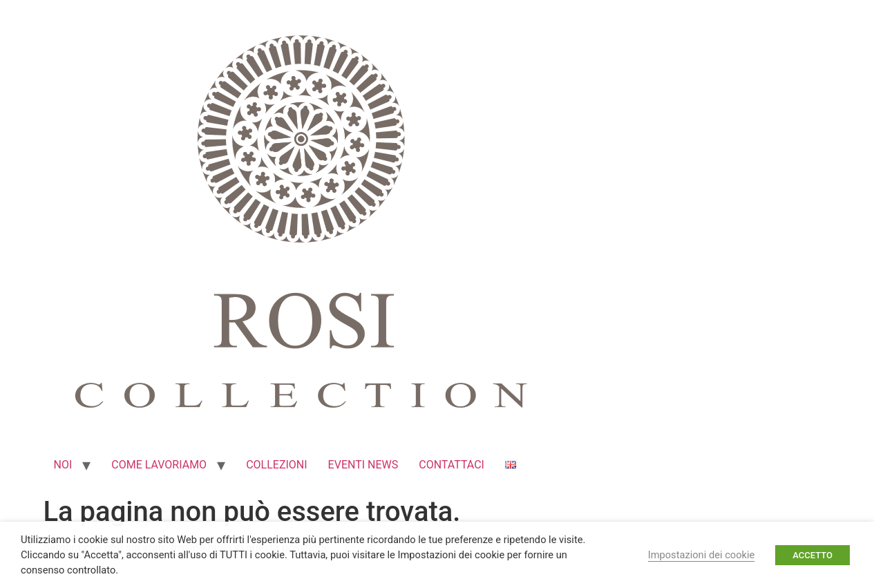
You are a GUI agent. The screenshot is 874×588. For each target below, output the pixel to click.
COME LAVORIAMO (159, 465)
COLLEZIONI (276, 465)
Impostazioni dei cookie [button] (702, 555)
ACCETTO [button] (813, 555)
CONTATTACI (452, 465)
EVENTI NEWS (363, 465)
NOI (63, 465)
